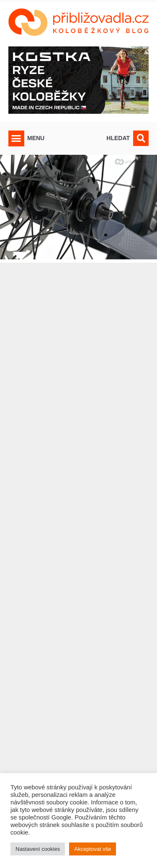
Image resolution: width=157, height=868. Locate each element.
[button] (16, 138)
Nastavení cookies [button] (38, 849)
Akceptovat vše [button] (93, 849)
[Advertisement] (78, 549)
